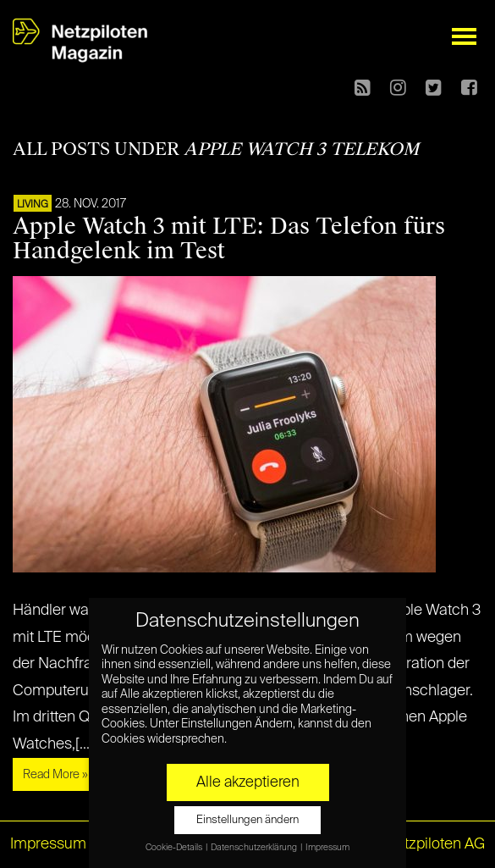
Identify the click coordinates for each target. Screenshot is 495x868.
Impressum (48, 844)
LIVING (33, 205)
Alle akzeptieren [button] (248, 782)
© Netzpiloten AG (427, 844)
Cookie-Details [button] (175, 848)
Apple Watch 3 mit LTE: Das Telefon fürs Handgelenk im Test (229, 238)
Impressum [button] (327, 848)
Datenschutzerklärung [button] (255, 848)
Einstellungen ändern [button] (247, 820)
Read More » (55, 775)
